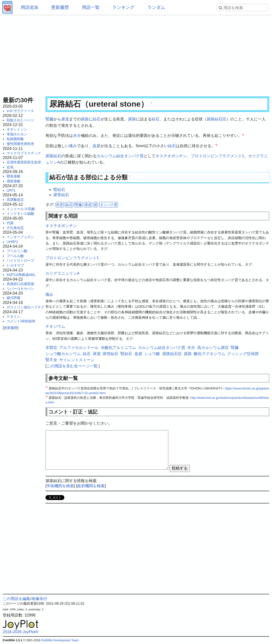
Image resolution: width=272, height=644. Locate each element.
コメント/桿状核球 (21, 321)
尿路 (85, 119)
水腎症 (51, 348)
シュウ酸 (152, 354)
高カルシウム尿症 (213, 348)
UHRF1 (12, 242)
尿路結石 (53, 156)
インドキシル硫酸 (20, 214)
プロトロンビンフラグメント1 (218, 156)
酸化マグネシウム (210, 354)
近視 (10, 167)
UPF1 (11, 190)
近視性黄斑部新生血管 (24, 162)
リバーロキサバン (20, 289)
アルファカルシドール (79, 348)
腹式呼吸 (14, 298)
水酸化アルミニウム (118, 348)
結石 (97, 119)
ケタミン (14, 316)
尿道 (65, 119)
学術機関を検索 (60, 486)
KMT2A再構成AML (21, 275)
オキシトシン (17, 129)
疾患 (60, 205)
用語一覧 (91, 7)
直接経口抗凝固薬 (20, 284)
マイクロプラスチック (24, 153)
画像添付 (39, 599)
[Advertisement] (136, 54)
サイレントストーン (77, 360)
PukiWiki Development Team (60, 640)
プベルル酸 (15, 256)
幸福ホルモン (17, 134)
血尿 (97, 146)
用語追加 (29, 7)
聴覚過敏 (14, 176)
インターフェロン (20, 237)
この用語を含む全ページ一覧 (72, 366)
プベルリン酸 (17, 251)
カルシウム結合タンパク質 (120, 156)
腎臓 (49, 119)
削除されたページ (20, 120)
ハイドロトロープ (20, 260)
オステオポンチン (171, 156)
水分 (77, 136)
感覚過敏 (14, 181)
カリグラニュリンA (63, 273)
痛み (73, 146)
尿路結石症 (216, 119)
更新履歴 (60, 7)
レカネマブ (15, 265)
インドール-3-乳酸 (21, 209)
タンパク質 (109, 205)
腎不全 (51, 360)
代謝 (10, 223)
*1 (243, 135)
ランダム (156, 7)
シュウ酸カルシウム (63, 354)
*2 (216, 145)
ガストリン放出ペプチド (26, 307)
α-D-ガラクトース (20, 111)
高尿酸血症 (15, 200)
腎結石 (59, 190)
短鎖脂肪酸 (15, 139)
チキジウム (55, 326)
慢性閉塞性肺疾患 (20, 144)
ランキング (123, 7)
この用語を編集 (16, 599)
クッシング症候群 (243, 354)
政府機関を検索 (91, 486)
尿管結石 (61, 195)
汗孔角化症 (15, 228)
